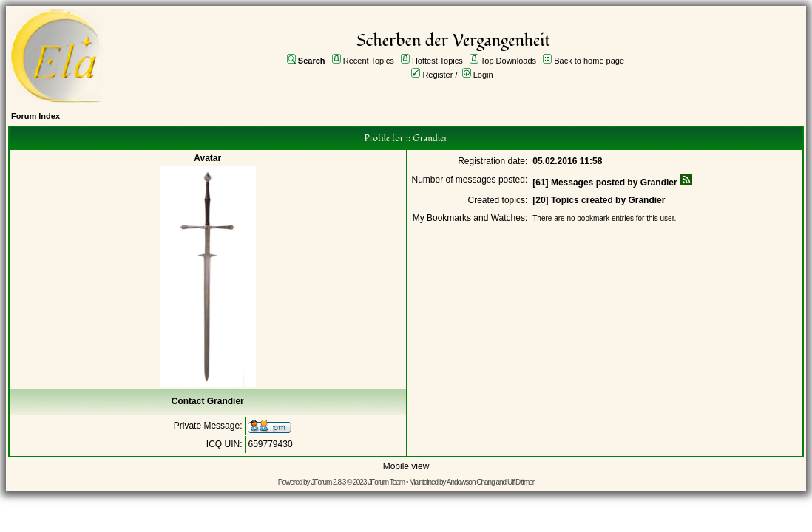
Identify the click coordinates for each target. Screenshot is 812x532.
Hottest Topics (437, 61)
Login (483, 75)
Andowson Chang (471, 482)
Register (437, 75)
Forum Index (35, 116)
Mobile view (406, 466)
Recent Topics (369, 61)
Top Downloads (508, 61)
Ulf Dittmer (521, 482)
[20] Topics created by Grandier (599, 200)
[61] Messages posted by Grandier (605, 183)
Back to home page (589, 61)
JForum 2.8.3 (328, 482)
